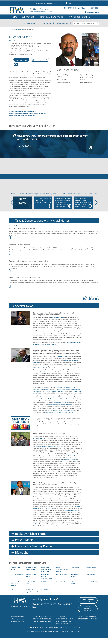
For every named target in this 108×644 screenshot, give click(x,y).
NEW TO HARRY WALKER (42, 627)
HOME (14, 17)
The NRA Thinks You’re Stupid (54, 397)
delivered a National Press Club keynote (60, 410)
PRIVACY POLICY (67, 637)
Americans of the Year (66, 373)
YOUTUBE (63, 633)
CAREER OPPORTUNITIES (87, 624)
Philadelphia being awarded (69, 465)
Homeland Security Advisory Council (63, 416)
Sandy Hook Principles (47, 402)
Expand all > (14, 231)
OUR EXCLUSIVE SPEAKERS (43, 624)
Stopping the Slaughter (61, 408)
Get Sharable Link (90, 199)
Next (96, 208)
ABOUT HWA (60, 622)
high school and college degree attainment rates (48, 452)
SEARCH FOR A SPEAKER (42, 622)
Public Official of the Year (41, 373)
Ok (61, 3)
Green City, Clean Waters (72, 516)
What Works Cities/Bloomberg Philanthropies (59, 418)
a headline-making (45, 395)
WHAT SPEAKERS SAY (63, 627)
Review (70, 3)
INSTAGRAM (53, 633)
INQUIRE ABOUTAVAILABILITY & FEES (21, 60)
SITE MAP (78, 637)
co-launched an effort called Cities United (56, 404)
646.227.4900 (93, 8)
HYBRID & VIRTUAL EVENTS (52, 17)
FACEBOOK (73, 633)
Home (11, 29)
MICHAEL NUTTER (63, 362)
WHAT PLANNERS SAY (64, 629)
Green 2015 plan (49, 514)
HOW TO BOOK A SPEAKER (79, 17)
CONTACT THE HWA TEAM (75, 8)
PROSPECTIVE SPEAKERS (87, 622)
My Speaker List (92, 13)
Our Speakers (19, 29)
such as (36, 529)
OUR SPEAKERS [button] (28, 17)
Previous (12, 208)
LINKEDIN (43, 633)
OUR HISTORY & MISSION (65, 624)
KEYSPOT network (72, 461)
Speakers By (47, 23)
